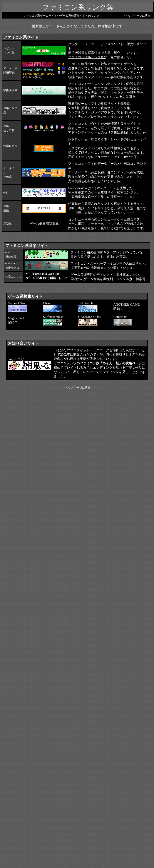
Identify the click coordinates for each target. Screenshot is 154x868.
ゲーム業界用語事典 (44, 224)
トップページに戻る (138, 16)
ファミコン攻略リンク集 (86, 57)
